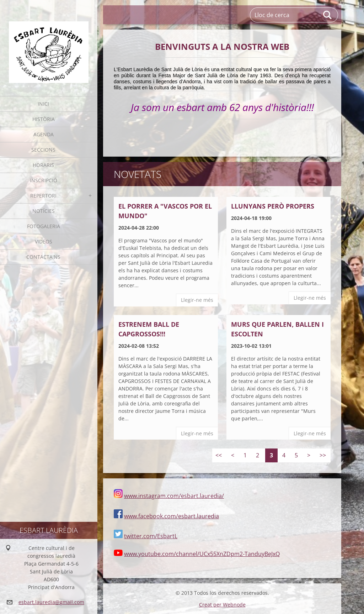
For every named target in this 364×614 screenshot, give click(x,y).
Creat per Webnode (222, 605)
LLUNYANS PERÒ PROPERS (273, 206)
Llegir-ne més (197, 300)
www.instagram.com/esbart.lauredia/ (174, 496)
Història (44, 119)
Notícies (44, 211)
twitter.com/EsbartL (151, 536)
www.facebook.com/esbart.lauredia (172, 516)
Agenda (44, 134)
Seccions (43, 150)
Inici (43, 104)
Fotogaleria (44, 226)
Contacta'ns (43, 257)
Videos (44, 242)
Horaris (43, 165)
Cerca (328, 15)
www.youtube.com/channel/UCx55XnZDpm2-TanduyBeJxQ (202, 554)
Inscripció (44, 180)
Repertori (43, 196)
